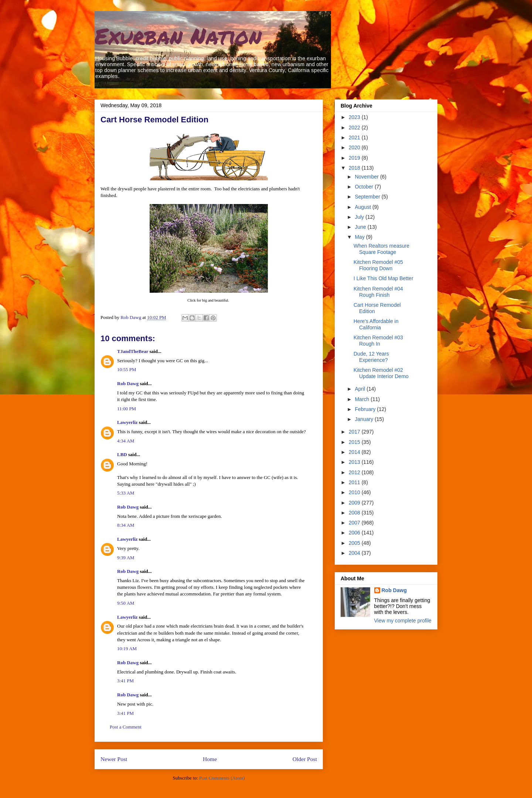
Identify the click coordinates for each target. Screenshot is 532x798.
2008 (355, 513)
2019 (355, 158)
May (360, 237)
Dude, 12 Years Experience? (371, 357)
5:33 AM (126, 493)
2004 (355, 553)
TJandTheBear (133, 351)
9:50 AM (126, 603)
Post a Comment (126, 727)
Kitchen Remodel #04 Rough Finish (378, 292)
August (363, 207)
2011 (355, 482)
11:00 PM (127, 409)
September (368, 197)
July (360, 217)
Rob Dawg (128, 383)
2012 (355, 472)
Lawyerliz (127, 422)
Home (210, 759)
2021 (355, 137)
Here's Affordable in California (376, 324)
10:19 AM (127, 648)
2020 (355, 147)
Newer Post (114, 759)
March (363, 399)
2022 (355, 128)
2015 (355, 442)
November (367, 177)
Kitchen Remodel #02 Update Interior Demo (381, 373)
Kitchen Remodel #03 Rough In (378, 341)
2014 (355, 452)
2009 (355, 503)
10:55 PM (127, 369)
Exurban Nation (178, 35)
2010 (355, 492)
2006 (355, 533)
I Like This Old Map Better (383, 278)
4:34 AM (126, 441)
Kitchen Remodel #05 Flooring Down (378, 265)
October (365, 187)
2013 (355, 462)
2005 (355, 543)
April (361, 389)
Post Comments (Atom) (222, 778)
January (365, 419)
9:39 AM (126, 558)
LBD (122, 454)
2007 (355, 523)
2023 (355, 117)
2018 (355, 168)
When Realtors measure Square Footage (381, 249)
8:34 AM (126, 525)
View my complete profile (403, 621)
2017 (355, 432)
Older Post (305, 759)
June (361, 227)
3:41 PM (125, 681)
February (366, 409)
